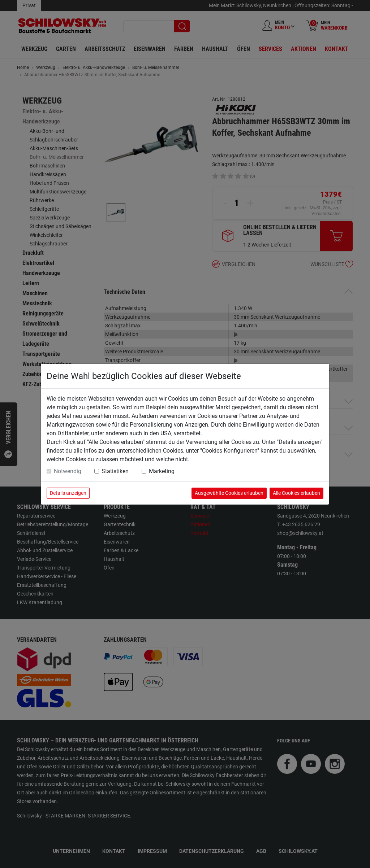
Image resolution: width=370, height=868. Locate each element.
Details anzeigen (68, 493)
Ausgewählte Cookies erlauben (229, 493)
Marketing (162, 471)
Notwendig (68, 471)
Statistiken (115, 471)
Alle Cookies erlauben (296, 493)
